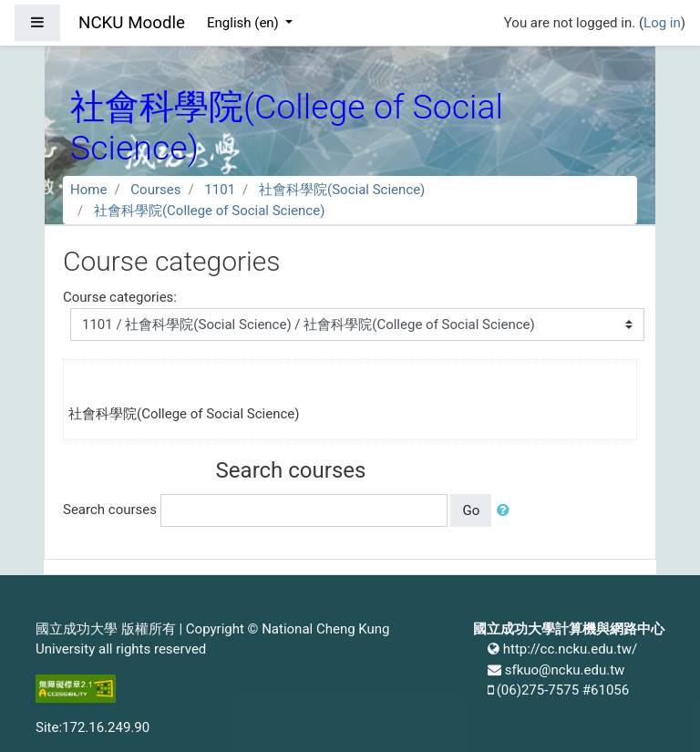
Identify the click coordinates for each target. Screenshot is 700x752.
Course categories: (120, 297)
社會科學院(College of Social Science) (209, 211)
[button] (507, 511)
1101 (220, 190)
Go (471, 510)
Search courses (110, 510)
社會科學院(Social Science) (342, 190)
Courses (155, 190)
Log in (662, 23)
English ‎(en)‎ (245, 23)
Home (88, 190)
